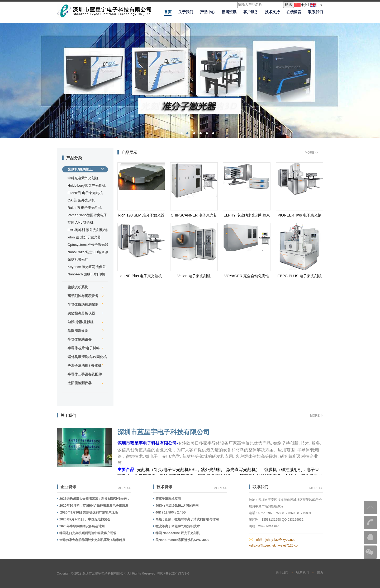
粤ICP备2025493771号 (173, 573)
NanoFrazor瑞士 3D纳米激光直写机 (88, 253)
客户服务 (251, 12)
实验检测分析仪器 (86, 313)
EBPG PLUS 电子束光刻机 (299, 276)
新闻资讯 (229, 12)
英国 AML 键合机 (80, 222)
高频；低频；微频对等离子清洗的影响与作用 (187, 519)
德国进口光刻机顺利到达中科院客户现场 (88, 533)
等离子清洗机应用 (168, 499)
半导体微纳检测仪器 (86, 305)
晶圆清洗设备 (86, 331)
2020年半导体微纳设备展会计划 (82, 526)
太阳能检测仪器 (86, 383)
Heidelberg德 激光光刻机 (87, 185)
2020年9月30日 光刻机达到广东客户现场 (89, 512)
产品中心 (207, 12)
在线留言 (294, 12)
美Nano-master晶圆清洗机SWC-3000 (182, 540)
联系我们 (316, 12)
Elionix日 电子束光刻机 (85, 193)
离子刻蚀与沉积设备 (86, 296)
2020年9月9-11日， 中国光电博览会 (85, 519)
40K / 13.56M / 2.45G (171, 512)
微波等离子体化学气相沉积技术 (178, 526)
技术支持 (272, 12)
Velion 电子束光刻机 (194, 276)
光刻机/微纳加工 (86, 169)
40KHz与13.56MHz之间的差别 (177, 506)
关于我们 (186, 12)
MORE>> (311, 153)
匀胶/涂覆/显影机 (86, 322)
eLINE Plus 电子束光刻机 (141, 276)
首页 (168, 12)
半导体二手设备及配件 (86, 375)
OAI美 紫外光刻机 (81, 200)
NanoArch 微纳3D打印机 (86, 274)
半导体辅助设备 (86, 339)
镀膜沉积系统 (86, 287)
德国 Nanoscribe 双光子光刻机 (178, 533)
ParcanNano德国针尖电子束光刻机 (87, 216)
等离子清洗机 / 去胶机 (86, 366)
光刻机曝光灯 (78, 259)
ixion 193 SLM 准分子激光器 (141, 215)
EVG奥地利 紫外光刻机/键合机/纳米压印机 (88, 230)
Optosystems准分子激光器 (88, 245)
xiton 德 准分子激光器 (84, 237)
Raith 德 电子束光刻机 (85, 208)
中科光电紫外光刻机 (83, 178)
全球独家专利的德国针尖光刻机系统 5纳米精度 (92, 540)
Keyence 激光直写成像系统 (87, 267)
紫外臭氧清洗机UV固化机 (87, 357)
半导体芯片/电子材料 (86, 348)
